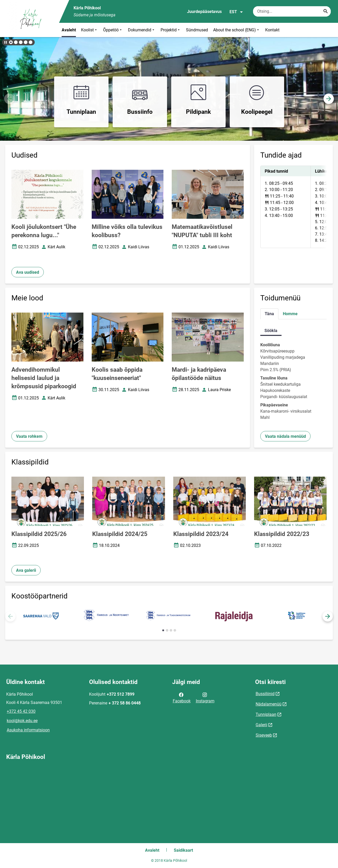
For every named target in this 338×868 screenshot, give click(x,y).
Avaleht (69, 30)
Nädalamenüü (269, 704)
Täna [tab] (269, 314)
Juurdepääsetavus (204, 12)
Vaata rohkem (29, 436)
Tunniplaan (266, 714)
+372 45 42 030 (21, 711)
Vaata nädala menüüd (285, 436)
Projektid (171, 30)
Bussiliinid (265, 694)
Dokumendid (142, 30)
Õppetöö (113, 30)
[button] (11, 42)
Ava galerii (26, 570)
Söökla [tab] (271, 331)
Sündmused (197, 30)
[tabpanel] (293, 207)
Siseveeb (264, 735)
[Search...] (326, 11)
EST (236, 12)
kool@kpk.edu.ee (22, 721)
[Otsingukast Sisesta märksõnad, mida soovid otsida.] (292, 11)
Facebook (182, 697)
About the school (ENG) (237, 30)
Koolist (89, 30)
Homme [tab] (290, 314)
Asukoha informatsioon (28, 730)
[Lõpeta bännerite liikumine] (5, 42)
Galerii (261, 725)
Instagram (205, 697)
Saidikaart (183, 850)
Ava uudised (28, 272)
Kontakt (272, 30)
